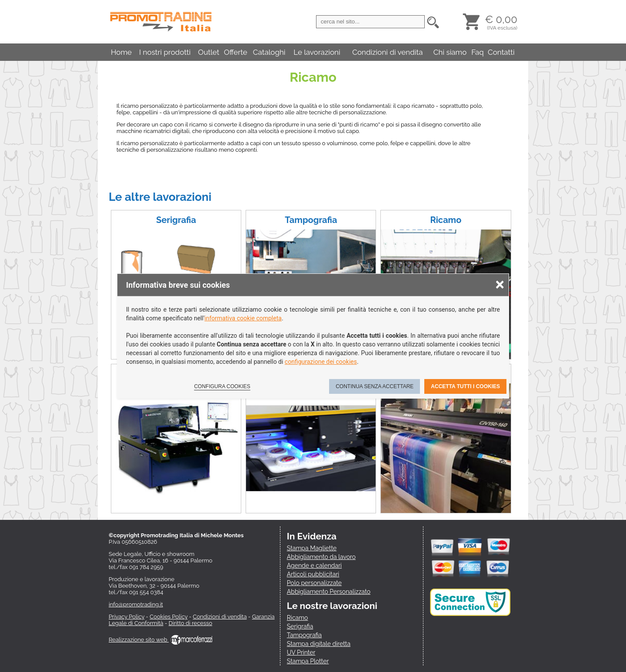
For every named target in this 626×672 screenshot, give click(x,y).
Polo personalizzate (314, 583)
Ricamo (446, 220)
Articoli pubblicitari (313, 574)
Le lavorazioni (317, 52)
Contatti (501, 52)
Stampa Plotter (308, 661)
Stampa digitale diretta (319, 644)
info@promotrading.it (136, 604)
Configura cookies (222, 386)
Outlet (209, 52)
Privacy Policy (127, 617)
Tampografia (311, 220)
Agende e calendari (314, 566)
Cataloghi (269, 52)
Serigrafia (176, 220)
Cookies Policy (168, 617)
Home (121, 52)
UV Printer (301, 652)
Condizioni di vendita (387, 52)
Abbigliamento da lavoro (321, 557)
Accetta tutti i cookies (465, 386)
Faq (478, 52)
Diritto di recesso (190, 623)
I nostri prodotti (165, 52)
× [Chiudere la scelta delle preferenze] (500, 284)
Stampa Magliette (312, 548)
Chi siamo (450, 52)
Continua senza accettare (375, 386)
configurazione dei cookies (321, 362)
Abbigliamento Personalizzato (329, 592)
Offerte (236, 52)
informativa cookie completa (243, 318)
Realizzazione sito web (160, 640)
